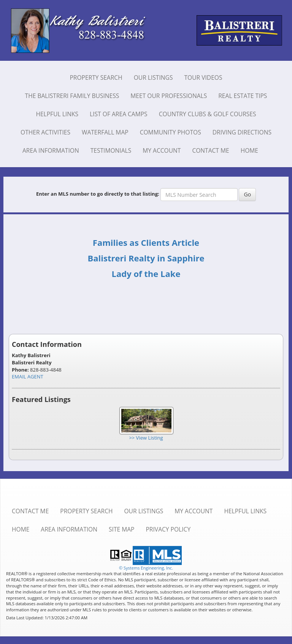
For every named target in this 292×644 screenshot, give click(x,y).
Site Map (121, 529)
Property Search (96, 78)
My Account (162, 150)
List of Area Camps (119, 114)
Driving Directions (242, 132)
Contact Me (210, 150)
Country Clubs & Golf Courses (208, 114)
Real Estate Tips (243, 96)
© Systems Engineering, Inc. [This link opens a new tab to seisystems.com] (146, 568)
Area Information (51, 150)
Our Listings (153, 78)
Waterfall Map (105, 132)
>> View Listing (146, 438)
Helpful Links (57, 114)
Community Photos (171, 132)
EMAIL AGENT (28, 377)
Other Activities (45, 132)
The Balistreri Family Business (72, 96)
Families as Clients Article (146, 242)
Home (249, 150)
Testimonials (111, 150)
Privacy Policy (168, 529)
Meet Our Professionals (169, 96)
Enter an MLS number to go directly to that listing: (98, 194)
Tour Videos (203, 78)
